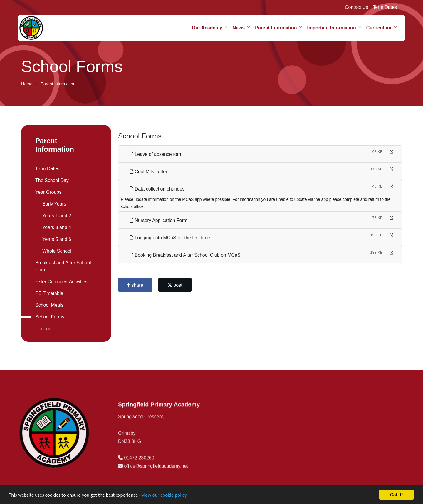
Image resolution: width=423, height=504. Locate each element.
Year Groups (47, 192)
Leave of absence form (157, 154)
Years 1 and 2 (56, 216)
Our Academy (207, 28)
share (136, 285)
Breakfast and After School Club (62, 266)
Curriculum (379, 28)
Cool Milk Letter (150, 172)
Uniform (43, 329)
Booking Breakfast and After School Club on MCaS (186, 255)
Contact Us (356, 7)
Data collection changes (158, 189)
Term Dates (385, 7)
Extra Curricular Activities (61, 282)
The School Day (51, 180)
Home (27, 84)
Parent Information (276, 28)
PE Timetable (48, 293)
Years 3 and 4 (56, 227)
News (239, 28)
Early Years (53, 204)
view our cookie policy (164, 496)
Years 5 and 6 (56, 239)
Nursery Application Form (160, 220)
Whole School (56, 251)
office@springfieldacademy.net (156, 481)
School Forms (49, 317)
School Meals (48, 305)
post (176, 285)
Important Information (331, 28)
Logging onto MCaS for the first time (171, 238)
